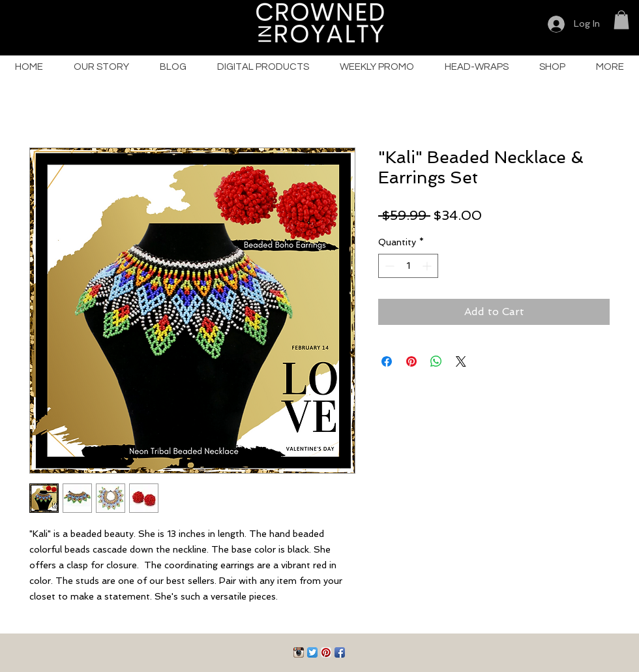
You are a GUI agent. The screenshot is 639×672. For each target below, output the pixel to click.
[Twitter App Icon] (312, 652)
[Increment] (428, 266)
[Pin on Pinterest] (411, 361)
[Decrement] (388, 266)
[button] (621, 20)
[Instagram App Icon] (299, 652)
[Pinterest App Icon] (326, 652)
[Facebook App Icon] (340, 652)
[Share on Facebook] (387, 361)
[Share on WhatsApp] (436, 361)
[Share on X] (461, 361)
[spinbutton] (408, 266)
